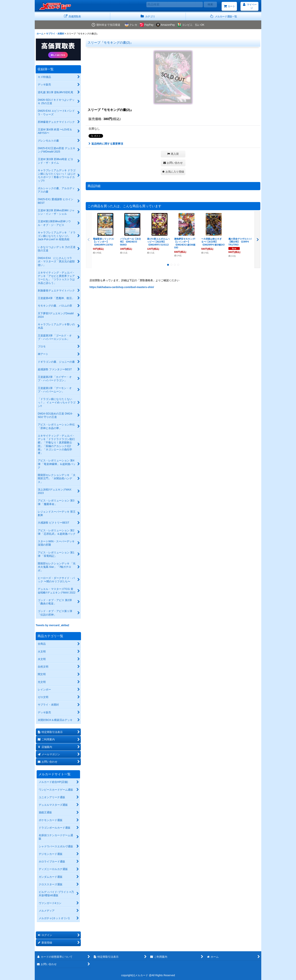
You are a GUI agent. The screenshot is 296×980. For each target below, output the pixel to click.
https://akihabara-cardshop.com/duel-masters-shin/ (122, 287)
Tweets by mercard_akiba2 (52, 625)
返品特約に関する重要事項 (106, 144)
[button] (224, 17)
